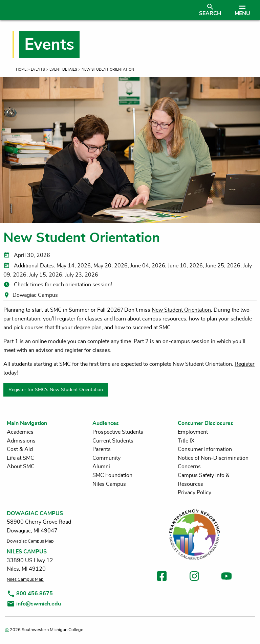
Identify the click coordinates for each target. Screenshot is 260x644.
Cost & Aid (20, 449)
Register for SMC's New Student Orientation (56, 390)
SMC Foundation (112, 475)
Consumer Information (205, 449)
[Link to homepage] (99, 10)
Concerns (189, 467)
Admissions (21, 441)
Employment (193, 432)
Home (21, 69)
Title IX (186, 441)
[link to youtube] (226, 577)
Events (38, 69)
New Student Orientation (181, 310)
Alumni (101, 467)
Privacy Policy (194, 493)
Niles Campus (109, 484)
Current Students (113, 441)
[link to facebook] (162, 577)
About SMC (21, 467)
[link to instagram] (194, 577)
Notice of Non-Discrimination (213, 458)
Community (106, 458)
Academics (20, 432)
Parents (102, 449)
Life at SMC (20, 458)
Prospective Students (118, 432)
